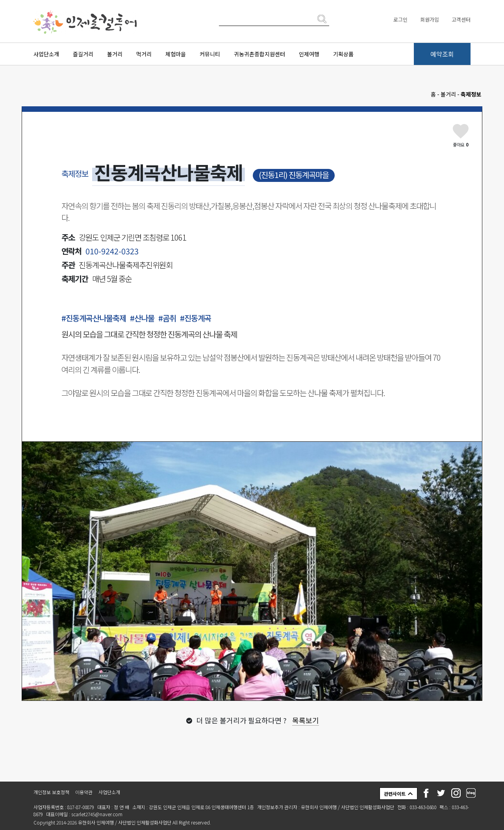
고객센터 (461, 19)
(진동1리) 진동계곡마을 (294, 175)
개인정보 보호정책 (51, 792)
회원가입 (430, 19)
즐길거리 (83, 54)
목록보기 (306, 720)
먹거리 (144, 54)
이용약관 (84, 792)
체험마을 (176, 54)
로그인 (400, 19)
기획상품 (343, 54)
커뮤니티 (210, 54)
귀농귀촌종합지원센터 (259, 54)
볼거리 (115, 54)
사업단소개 (46, 54)
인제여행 (309, 54)
